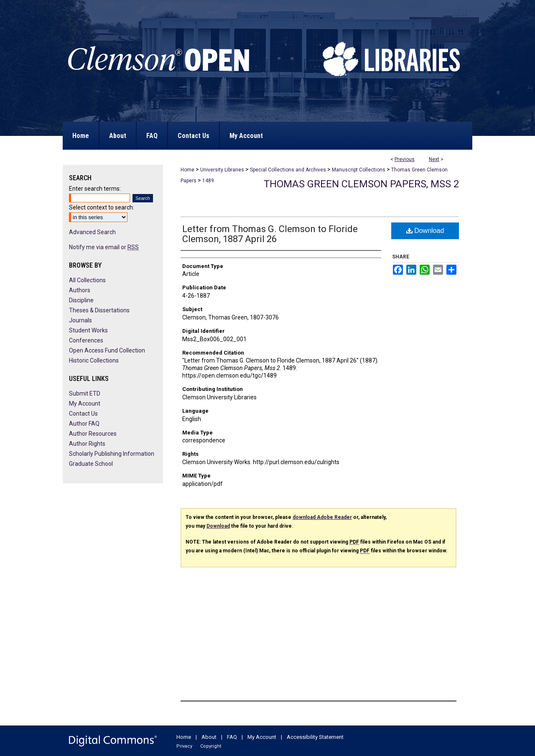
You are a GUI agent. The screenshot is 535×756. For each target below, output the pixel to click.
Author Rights (87, 444)
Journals (80, 320)
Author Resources (93, 434)
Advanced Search (92, 232)
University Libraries (222, 170)
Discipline (81, 300)
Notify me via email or (104, 247)
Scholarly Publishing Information (112, 454)
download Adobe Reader (322, 517)
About (209, 737)
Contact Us (83, 414)
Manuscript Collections (359, 170)
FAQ (232, 737)
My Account (85, 404)
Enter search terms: (95, 189)
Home (187, 170)
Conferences (86, 340)
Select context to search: (102, 207)
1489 (208, 181)
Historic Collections (94, 360)
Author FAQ (84, 424)
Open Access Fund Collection (107, 350)
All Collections (87, 280)
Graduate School (91, 464)
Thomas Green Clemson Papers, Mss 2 (361, 184)
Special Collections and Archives (288, 170)
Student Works (88, 330)
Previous (405, 159)
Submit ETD (85, 393)
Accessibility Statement (315, 737)
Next (434, 159)
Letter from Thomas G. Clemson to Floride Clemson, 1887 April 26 (270, 234)
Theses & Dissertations (99, 310)
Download (425, 231)
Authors (80, 290)
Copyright (211, 746)
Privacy (184, 746)
